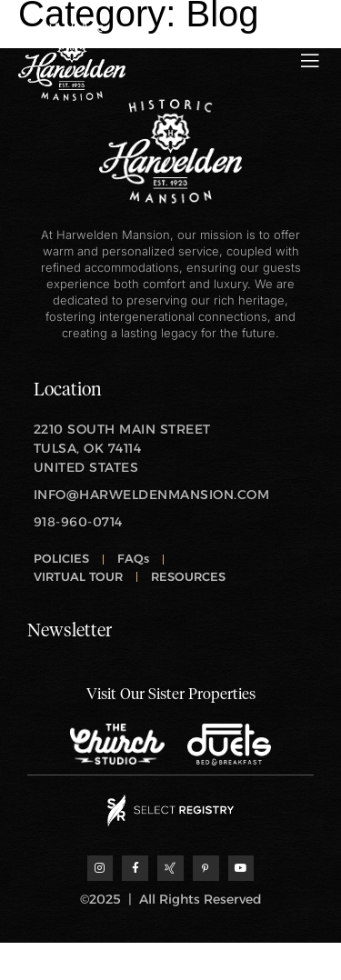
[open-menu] (311, 61)
